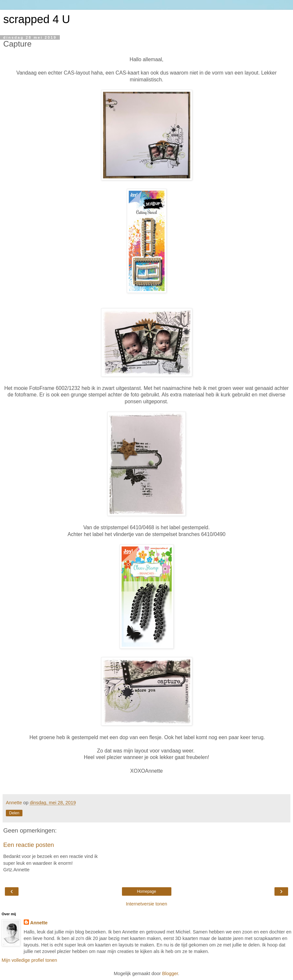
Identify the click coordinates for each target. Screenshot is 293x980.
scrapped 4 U (37, 19)
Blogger (170, 973)
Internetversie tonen (146, 904)
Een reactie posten (29, 845)
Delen (14, 813)
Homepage (146, 891)
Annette (39, 923)
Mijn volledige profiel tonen (29, 960)
